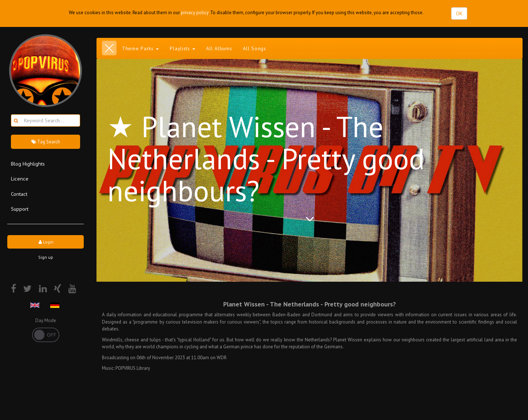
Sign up (46, 257)
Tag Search (46, 142)
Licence (20, 179)
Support (20, 209)
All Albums (219, 48)
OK (459, 13)
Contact (19, 194)
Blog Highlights (28, 164)
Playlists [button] (182, 48)
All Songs (254, 48)
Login (46, 242)
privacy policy (195, 13)
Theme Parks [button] (140, 48)
